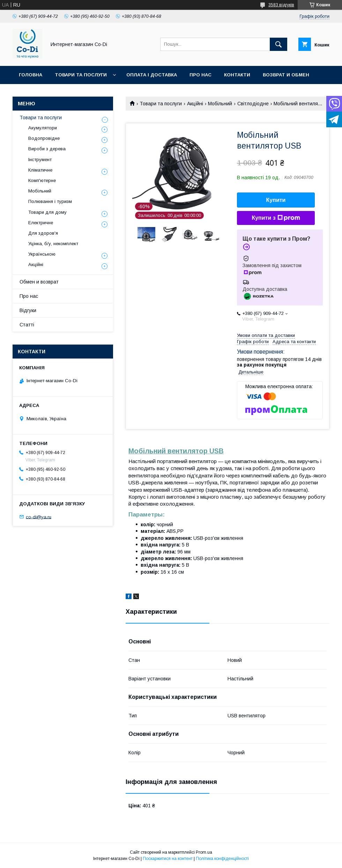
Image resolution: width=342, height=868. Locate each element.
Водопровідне (44, 138)
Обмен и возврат (39, 282)
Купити (276, 200)
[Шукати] (278, 44)
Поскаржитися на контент (168, 859)
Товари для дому (47, 212)
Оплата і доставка (152, 75)
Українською (42, 254)
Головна (31, 75)
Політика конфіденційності (222, 859)
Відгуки (28, 310)
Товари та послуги (81, 75)
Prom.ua (204, 852)
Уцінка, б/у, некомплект (53, 244)
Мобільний (220, 104)
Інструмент (40, 160)
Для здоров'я (43, 233)
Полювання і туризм (50, 201)
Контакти (237, 75)
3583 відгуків (281, 5)
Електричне (41, 223)
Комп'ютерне (42, 180)
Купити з (276, 218)
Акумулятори (43, 128)
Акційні (195, 104)
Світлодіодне (253, 104)
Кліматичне (40, 170)
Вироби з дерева (47, 149)
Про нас (200, 75)
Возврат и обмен (286, 75)
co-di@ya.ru (39, 517)
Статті (27, 325)
